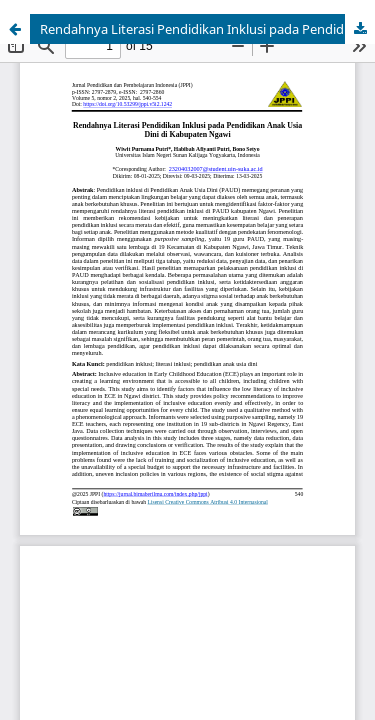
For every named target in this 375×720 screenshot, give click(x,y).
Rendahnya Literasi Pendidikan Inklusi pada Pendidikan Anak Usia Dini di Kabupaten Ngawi (207, 29)
